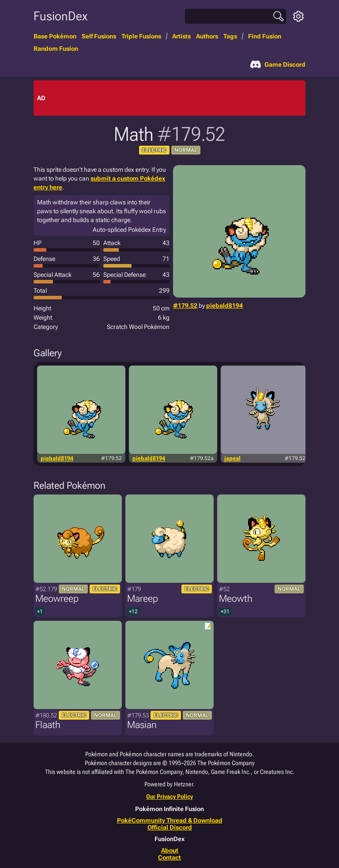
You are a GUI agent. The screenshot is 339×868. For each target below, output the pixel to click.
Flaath (48, 725)
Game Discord (278, 64)
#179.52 (185, 306)
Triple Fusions (141, 36)
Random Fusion (56, 49)
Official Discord (170, 827)
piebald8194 (224, 306)
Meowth (236, 598)
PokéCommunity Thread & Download (170, 820)
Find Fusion (265, 36)
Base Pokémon (55, 36)
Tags (230, 36)
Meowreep (57, 598)
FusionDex (60, 16)
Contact (169, 857)
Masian (142, 725)
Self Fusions (99, 36)
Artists (181, 36)
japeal (232, 458)
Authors (207, 36)
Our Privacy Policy (169, 796)
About (170, 850)
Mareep (143, 598)
